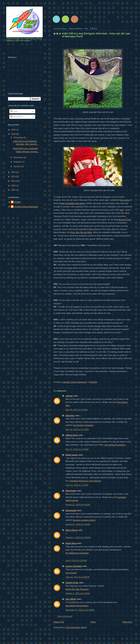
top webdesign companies (77, 553)
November (18, 157)
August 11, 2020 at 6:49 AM (78, 505)
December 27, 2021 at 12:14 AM (80, 610)
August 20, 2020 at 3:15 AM (78, 524)
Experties (70, 416)
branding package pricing (84, 520)
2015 (14, 134)
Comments (16, 117)
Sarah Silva (71, 543)
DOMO (17, 202)
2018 (14, 130)
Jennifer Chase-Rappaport (26, 207)
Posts (14, 111)
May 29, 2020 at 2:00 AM (76, 410)
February (18, 162)
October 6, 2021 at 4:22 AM (78, 593)
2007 (14, 190)
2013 (14, 177)
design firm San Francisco (77, 589)
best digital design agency (77, 606)
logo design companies (83, 425)
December (18, 137)
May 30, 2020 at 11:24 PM (77, 429)
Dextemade (71, 491)
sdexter (69, 396)
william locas (72, 435)
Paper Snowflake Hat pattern (72, 203)
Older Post (127, 622)
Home (93, 622)
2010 (14, 186)
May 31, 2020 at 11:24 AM (77, 449)
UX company (71, 573)
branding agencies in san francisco (85, 481)
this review (125, 200)
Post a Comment (65, 616)
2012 (14, 181)
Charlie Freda (72, 583)
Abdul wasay (72, 455)
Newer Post (59, 622)
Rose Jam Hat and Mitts (81, 232)
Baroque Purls (125, 220)
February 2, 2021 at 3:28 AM (78, 537)
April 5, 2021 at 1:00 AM (76, 560)
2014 (14, 172)
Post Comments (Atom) (76, 627)
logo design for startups (115, 445)
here (122, 210)
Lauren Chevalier (74, 566)
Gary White (71, 599)
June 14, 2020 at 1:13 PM (77, 485)
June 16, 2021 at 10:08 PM (77, 577)
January (17, 166)
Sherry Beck (71, 530)
